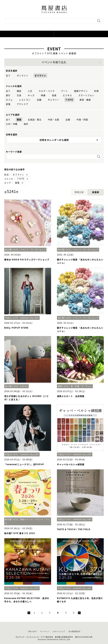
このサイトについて (59, 631)
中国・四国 (82, 120)
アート (64, 91)
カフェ (9, 100)
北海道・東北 (35, 120)
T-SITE (69, 100)
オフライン (40, 76)
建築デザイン (81, 91)
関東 (19, 120)
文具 (19, 95)
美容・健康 (85, 100)
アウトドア (23, 104)
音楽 (54, 95)
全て (8, 76)
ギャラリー (54, 100)
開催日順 (79, 192)
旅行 (8, 95)
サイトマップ (44, 631)
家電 (8, 104)
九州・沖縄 (12, 124)
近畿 (68, 120)
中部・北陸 (54, 120)
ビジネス (67, 95)
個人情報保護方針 (74, 631)
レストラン (25, 100)
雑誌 (19, 91)
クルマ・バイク (47, 91)
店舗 (39, 100)
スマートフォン (86, 95)
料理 (96, 91)
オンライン (23, 76)
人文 (30, 91)
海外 (26, 124)
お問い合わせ (32, 631)
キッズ (31, 95)
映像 (43, 95)
